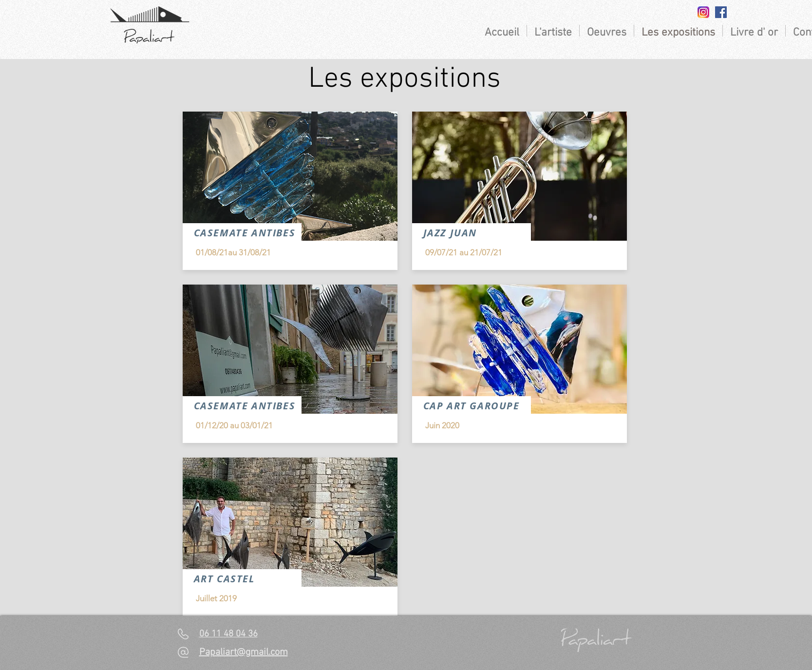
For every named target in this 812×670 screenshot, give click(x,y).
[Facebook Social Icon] (721, 12)
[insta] (703, 12)
